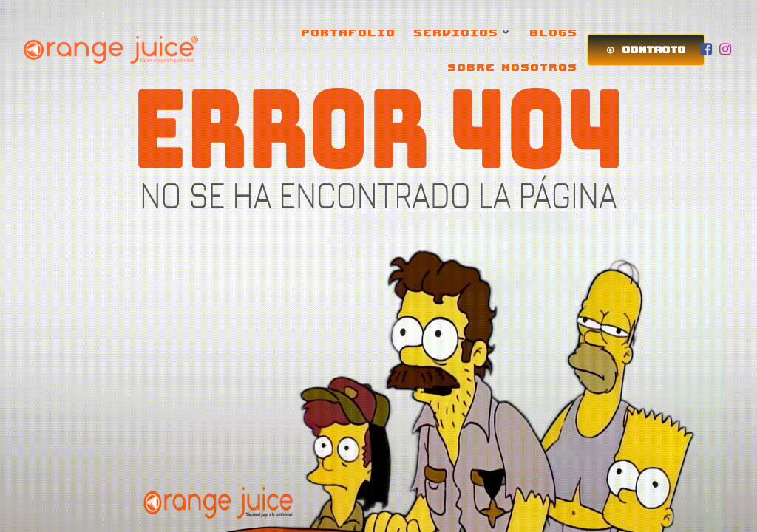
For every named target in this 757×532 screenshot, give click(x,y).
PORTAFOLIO (349, 32)
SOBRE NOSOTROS (513, 67)
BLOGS (554, 32)
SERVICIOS (463, 32)
